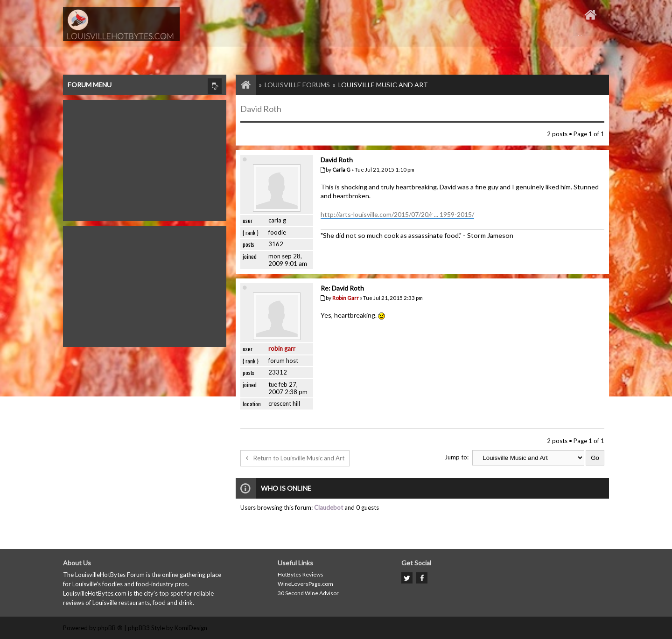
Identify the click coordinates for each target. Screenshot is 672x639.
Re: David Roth (342, 288)
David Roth (261, 109)
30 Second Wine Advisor (308, 593)
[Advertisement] (145, 158)
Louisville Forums (297, 85)
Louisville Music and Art (383, 85)
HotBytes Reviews (301, 574)
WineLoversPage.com (305, 584)
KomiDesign (191, 628)
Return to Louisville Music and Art (295, 458)
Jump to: (457, 457)
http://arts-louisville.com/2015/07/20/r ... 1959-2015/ (397, 214)
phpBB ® (110, 628)
